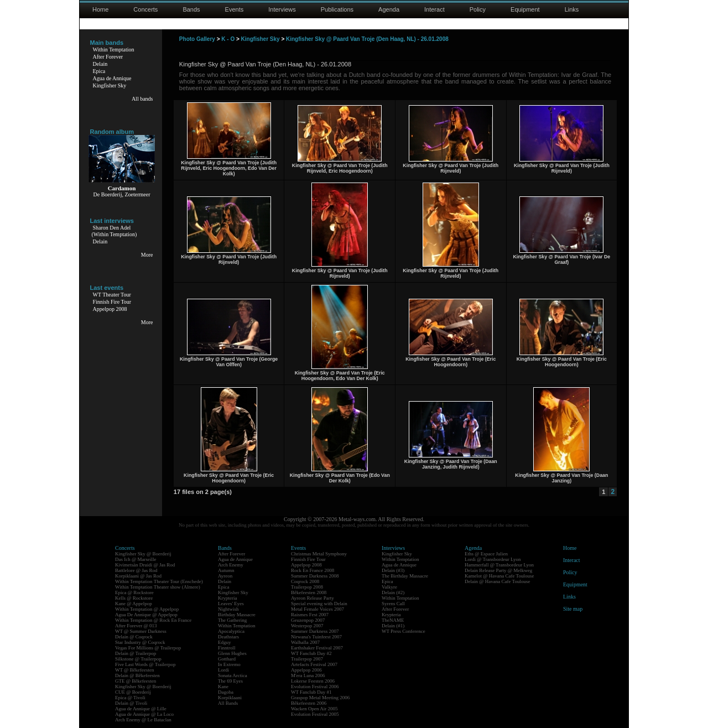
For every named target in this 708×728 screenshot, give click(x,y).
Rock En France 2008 (313, 570)
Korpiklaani (230, 698)
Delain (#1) (393, 626)
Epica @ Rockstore (134, 592)
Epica (99, 71)
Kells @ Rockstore (134, 598)
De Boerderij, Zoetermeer (121, 194)
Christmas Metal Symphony (319, 554)
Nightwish (228, 609)
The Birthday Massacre (405, 576)
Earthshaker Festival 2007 (317, 648)
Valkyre (389, 587)
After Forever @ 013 (136, 626)
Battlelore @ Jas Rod (136, 570)
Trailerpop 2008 (307, 587)
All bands (142, 99)
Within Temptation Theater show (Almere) (158, 587)
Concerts (145, 9)
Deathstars (228, 637)
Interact (434, 9)
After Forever (108, 57)
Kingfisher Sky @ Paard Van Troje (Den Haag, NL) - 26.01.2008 (367, 39)
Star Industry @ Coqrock (140, 642)
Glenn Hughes (232, 653)
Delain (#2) (393, 592)
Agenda (389, 9)
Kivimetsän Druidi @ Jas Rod (145, 565)
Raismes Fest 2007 (310, 615)
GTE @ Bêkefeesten (136, 681)
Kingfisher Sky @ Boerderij (143, 554)
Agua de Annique (112, 78)
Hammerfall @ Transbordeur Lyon (499, 565)
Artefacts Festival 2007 (314, 664)
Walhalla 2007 (305, 642)
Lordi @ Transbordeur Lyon (493, 559)
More (147, 255)
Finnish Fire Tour (112, 302)
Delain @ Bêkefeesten (137, 675)
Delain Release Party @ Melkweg (498, 570)
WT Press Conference (404, 631)
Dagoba (226, 692)
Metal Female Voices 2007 (317, 609)
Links (572, 9)
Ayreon (225, 576)
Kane (223, 687)
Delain (100, 64)
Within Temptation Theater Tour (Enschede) (159, 581)
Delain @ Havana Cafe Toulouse (497, 581)
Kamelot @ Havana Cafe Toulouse (499, 576)
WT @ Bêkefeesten (135, 670)
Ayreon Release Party (313, 598)
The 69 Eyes (230, 681)
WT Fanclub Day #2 (311, 653)
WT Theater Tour (112, 295)
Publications (337, 9)
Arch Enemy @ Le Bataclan (143, 720)
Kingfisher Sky (110, 85)
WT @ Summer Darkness (141, 631)
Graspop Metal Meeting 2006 (320, 698)
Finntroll (227, 648)
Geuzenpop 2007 (308, 620)
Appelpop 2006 (306, 670)
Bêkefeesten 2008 (309, 592)
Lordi (223, 670)
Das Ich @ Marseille (136, 559)
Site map (573, 609)
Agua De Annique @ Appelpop (146, 615)
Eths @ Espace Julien (486, 554)
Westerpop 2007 (307, 626)
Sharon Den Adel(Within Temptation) (114, 231)
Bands (191, 9)
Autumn (226, 570)
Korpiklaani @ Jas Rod (138, 576)
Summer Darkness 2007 (315, 631)
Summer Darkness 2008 (315, 576)
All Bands (228, 703)
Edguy (225, 642)
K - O (228, 39)
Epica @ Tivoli (130, 698)
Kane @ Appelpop (134, 604)
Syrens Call (393, 604)
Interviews (282, 9)
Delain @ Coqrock (134, 637)
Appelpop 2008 (110, 309)
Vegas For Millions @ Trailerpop (148, 648)
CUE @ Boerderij (133, 692)
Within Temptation (114, 50)
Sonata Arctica (233, 675)
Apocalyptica (231, 631)
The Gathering (232, 620)
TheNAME (393, 620)
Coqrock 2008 (305, 581)
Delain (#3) (393, 570)
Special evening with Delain (319, 604)
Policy (478, 9)
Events (235, 9)
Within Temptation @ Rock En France (153, 620)
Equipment (525, 9)
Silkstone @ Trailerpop (138, 659)
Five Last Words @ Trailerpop (145, 664)
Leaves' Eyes (231, 604)
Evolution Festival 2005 (315, 714)
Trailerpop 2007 (307, 659)
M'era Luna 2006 (308, 675)
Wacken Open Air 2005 (314, 709)
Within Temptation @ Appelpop (147, 609)
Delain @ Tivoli (131, 703)
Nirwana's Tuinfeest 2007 (316, 637)
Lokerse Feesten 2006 (313, 681)
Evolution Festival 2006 (315, 687)
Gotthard (227, 659)
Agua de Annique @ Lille (141, 709)
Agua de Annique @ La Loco (144, 714)
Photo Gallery (197, 39)
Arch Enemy (231, 565)
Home (100, 9)
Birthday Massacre (237, 615)
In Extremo (229, 664)
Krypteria (227, 598)
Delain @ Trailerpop (136, 653)
